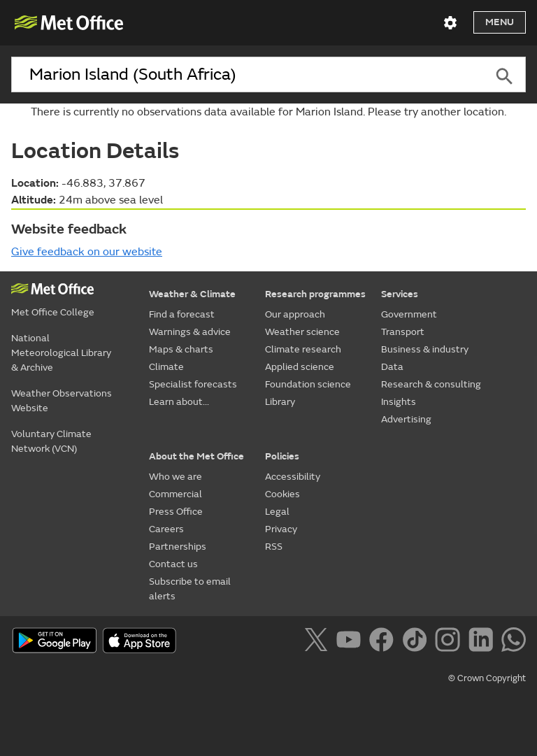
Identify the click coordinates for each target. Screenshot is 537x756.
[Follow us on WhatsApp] (514, 642)
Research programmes (315, 294)
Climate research (303, 349)
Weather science (302, 332)
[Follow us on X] (318, 642)
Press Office (176, 512)
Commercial (176, 494)
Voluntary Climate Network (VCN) (51, 441)
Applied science (300, 367)
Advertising (406, 419)
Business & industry (425, 349)
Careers (166, 529)
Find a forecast (182, 314)
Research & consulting (431, 384)
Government (409, 314)
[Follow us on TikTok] (417, 642)
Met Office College (53, 312)
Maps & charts (181, 349)
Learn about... (179, 402)
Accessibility (293, 477)
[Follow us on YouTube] (351, 642)
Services (400, 294)
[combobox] (247, 75)
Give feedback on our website (87, 252)
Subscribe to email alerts (190, 589)
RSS (274, 547)
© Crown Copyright (487, 678)
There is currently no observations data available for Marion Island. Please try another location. (268, 112)
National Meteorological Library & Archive (61, 353)
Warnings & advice (190, 332)
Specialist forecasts (193, 384)
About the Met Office (196, 456)
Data (392, 367)
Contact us (173, 564)
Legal (277, 512)
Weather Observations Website (62, 401)
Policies (282, 456)
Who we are (176, 477)
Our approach (295, 314)
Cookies (282, 494)
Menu (500, 22)
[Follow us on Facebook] (384, 642)
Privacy (281, 529)
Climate (166, 367)
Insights (399, 402)
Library (280, 402)
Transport (403, 332)
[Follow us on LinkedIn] (484, 642)
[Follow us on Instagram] (450, 642)
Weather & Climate (192, 294)
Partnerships (178, 547)
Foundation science (308, 384)
